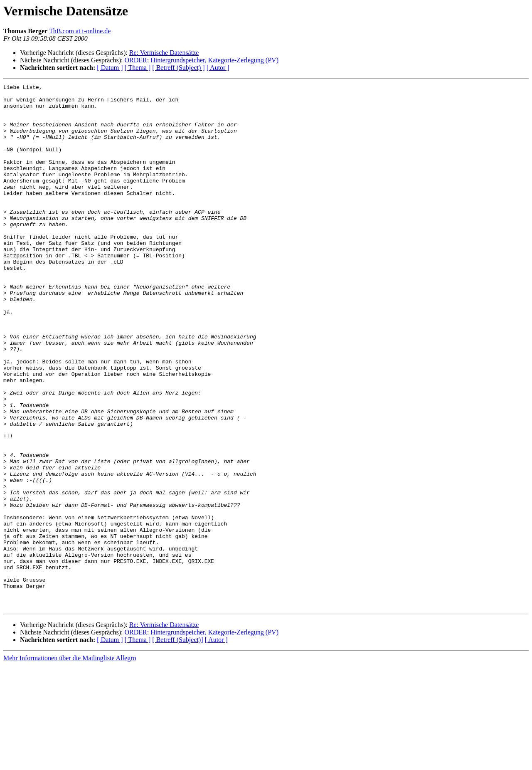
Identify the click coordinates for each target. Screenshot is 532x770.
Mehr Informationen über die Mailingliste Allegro (70, 763)
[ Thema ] (138, 68)
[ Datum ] (110, 68)
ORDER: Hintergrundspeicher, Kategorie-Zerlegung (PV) (201, 60)
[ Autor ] (218, 68)
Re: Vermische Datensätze (164, 53)
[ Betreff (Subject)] (177, 744)
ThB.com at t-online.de (80, 31)
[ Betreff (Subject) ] (178, 68)
